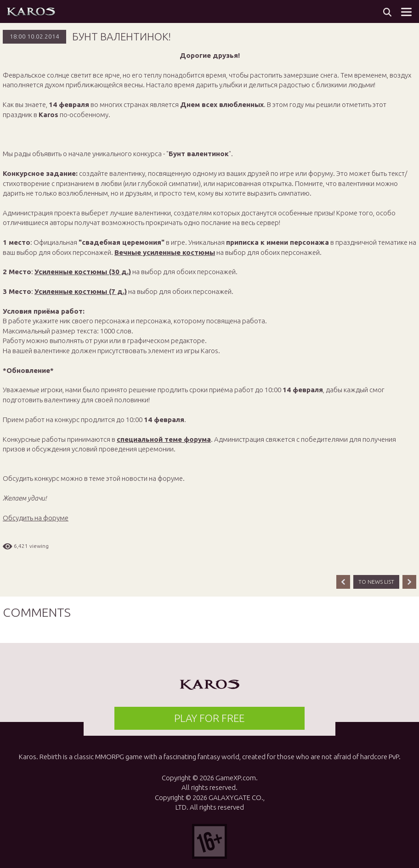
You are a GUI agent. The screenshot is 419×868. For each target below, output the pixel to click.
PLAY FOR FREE (209, 718)
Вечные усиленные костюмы (165, 252)
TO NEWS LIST (376, 582)
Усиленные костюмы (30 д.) (83, 272)
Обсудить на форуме (36, 518)
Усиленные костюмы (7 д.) (81, 291)
